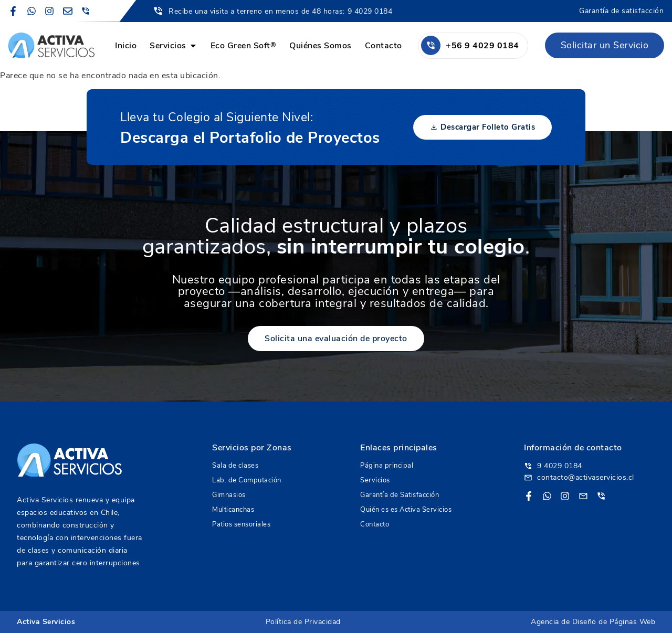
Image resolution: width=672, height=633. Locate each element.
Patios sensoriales (241, 524)
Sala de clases (235, 466)
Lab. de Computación (247, 480)
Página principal (387, 466)
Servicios (375, 480)
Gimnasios (229, 495)
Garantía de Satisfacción (400, 495)
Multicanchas (233, 510)
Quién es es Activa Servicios (406, 510)
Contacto (375, 524)
